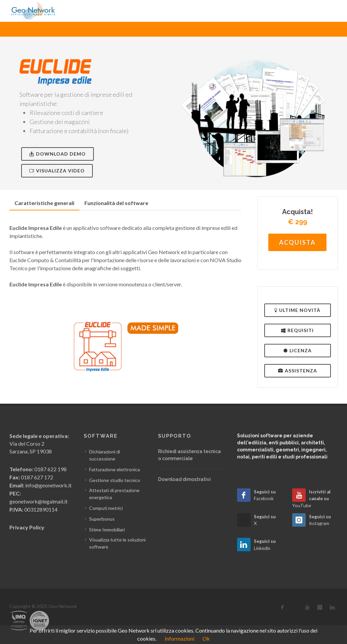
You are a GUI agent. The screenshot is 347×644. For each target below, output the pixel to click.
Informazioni (180, 638)
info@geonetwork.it (48, 485)
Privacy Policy (27, 527)
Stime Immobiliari (107, 530)
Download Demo (57, 154)
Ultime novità (297, 310)
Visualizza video (57, 171)
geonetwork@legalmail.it (38, 501)
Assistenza (298, 371)
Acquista (297, 242)
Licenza (298, 350)
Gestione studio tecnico (115, 480)
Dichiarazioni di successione (105, 455)
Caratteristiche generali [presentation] (44, 203)
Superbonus (102, 519)
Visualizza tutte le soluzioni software (117, 543)
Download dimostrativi (184, 479)
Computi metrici (106, 508)
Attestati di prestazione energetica (114, 494)
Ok (206, 638)
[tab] (44, 203)
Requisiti (297, 330)
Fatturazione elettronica (114, 469)
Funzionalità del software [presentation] (116, 203)
